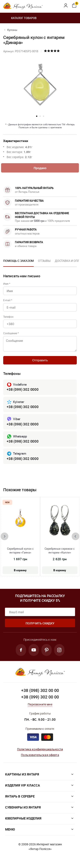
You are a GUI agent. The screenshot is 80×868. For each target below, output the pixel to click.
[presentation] (4, 536)
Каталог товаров (20, 18)
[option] (18, 262)
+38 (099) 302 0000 (23, 389)
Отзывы (44, 261)
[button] (37, 116)
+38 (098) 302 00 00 (40, 690)
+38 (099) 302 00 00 (40, 697)
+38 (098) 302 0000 (23, 407)
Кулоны (12, 30)
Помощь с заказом (18, 261)
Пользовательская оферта (40, 755)
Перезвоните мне (40, 704)
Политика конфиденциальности (40, 749)
